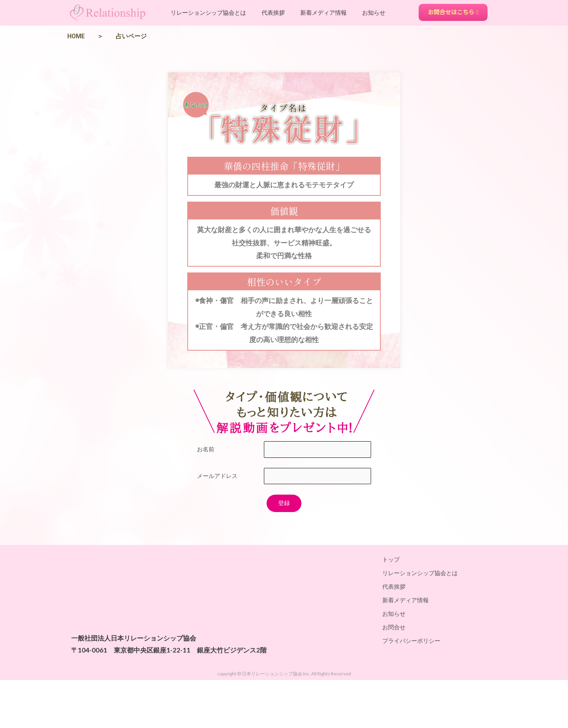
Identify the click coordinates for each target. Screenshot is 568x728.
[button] (453, 12)
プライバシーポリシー (411, 641)
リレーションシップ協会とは (208, 13)
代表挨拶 (273, 13)
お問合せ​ (394, 627)
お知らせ (374, 13)
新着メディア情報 (323, 13)
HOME (76, 36)
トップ (391, 559)
